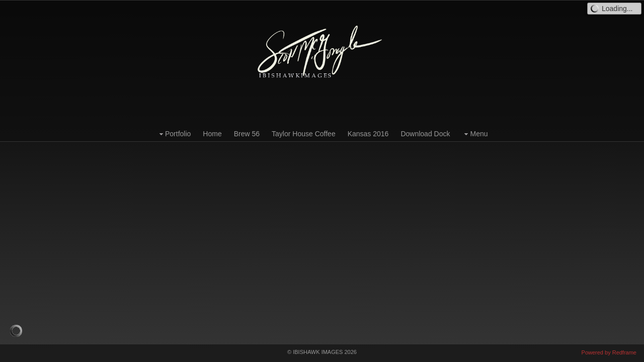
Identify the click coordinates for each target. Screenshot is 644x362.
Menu (475, 134)
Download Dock (425, 134)
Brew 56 (247, 134)
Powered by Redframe (609, 352)
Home (212, 134)
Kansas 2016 (368, 134)
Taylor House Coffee (304, 134)
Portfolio (174, 134)
